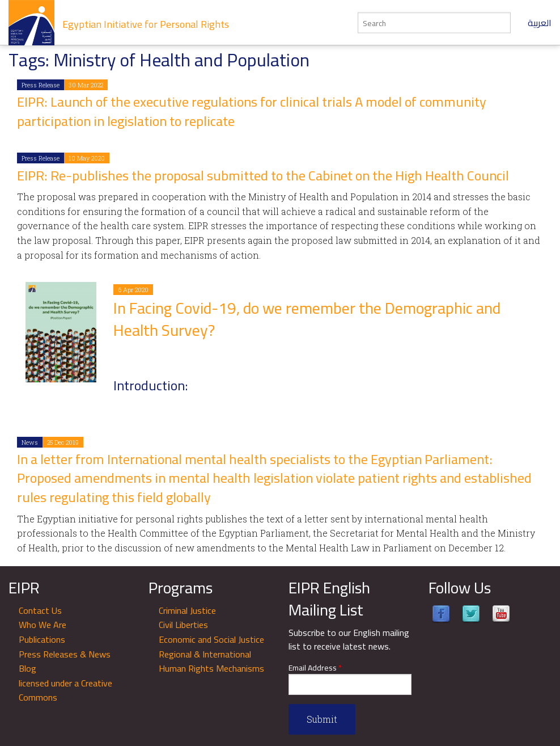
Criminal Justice (187, 610)
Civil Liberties (183, 625)
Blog (27, 668)
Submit (322, 719)
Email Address (315, 668)
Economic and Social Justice (211, 639)
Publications (42, 639)
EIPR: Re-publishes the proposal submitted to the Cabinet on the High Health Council (263, 176)
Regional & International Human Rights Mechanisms (211, 661)
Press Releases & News (65, 654)
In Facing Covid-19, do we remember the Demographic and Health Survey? (307, 319)
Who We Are (43, 625)
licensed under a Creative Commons (65, 690)
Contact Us (40, 610)
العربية (540, 23)
